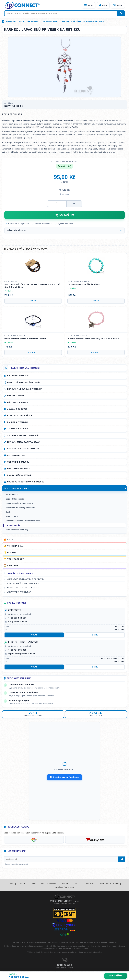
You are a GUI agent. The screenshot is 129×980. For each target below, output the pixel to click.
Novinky (12, 553)
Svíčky (8, 512)
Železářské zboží (17, 409)
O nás (34, 884)
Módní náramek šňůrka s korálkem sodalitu (25, 339)
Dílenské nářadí (16, 396)
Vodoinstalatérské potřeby (23, 449)
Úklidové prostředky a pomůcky (26, 482)
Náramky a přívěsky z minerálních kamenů (83, 22)
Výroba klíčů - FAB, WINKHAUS (23, 584)
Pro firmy (65, 884)
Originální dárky (50, 22)
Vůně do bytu (12, 517)
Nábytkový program (19, 469)
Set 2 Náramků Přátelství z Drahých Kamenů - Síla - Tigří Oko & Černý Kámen (32, 286)
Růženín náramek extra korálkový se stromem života (93, 339)
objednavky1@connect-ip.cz (21, 654)
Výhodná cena (15, 546)
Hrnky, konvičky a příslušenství (19, 504)
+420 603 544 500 (17, 618)
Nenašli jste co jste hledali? (23, 588)
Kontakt (23, 884)
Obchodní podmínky (49, 884)
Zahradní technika (18, 423)
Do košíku (116, 976)
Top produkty (15, 559)
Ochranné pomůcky (18, 462)
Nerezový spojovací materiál (24, 383)
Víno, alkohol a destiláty (17, 530)
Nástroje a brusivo (18, 403)
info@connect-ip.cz (17, 622)
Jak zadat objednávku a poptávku (26, 580)
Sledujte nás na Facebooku (64, 777)
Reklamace (91, 884)
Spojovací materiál (18, 376)
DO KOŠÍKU (64, 215)
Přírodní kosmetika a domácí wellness (23, 521)
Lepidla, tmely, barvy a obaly (23, 443)
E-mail (95, 635)
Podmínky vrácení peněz (110, 884)
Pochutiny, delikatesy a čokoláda (21, 508)
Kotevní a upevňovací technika (25, 390)
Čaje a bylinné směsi (15, 499)
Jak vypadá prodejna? (19, 592)
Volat (34, 635)
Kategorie (11, 22)
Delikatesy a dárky (29, 22)
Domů (12, 884)
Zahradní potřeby (17, 429)
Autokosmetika (16, 456)
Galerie (78, 884)
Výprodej (12, 566)
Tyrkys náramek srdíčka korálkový (84, 285)
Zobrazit (33, 301)
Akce (10, 540)
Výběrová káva (12, 495)
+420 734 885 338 (17, 650)
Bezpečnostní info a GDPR (64, 887)
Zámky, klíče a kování (19, 476)
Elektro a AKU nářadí (19, 416)
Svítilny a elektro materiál (23, 436)
